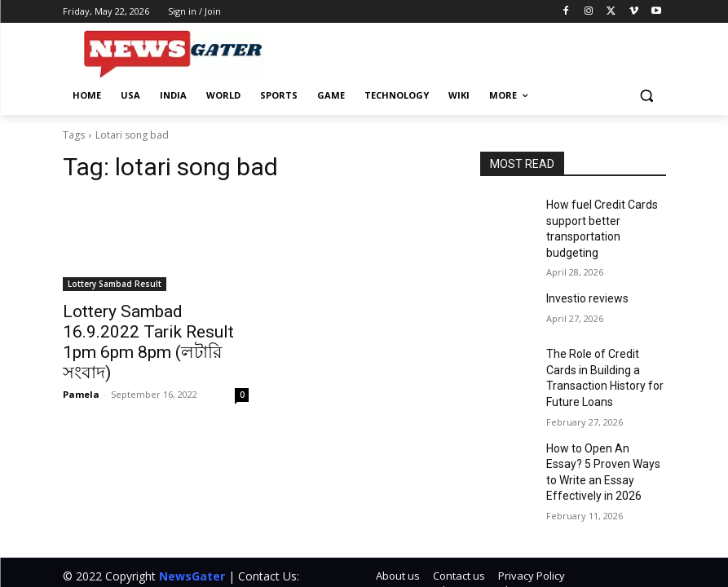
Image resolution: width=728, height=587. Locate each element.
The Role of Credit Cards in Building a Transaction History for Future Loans (602, 344)
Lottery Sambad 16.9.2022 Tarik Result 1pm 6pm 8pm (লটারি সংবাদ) (145, 329)
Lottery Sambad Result (115, 284)
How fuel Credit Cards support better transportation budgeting (602, 218)
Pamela (81, 366)
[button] (647, 96)
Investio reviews (583, 275)
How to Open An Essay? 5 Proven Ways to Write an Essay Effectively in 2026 (603, 416)
